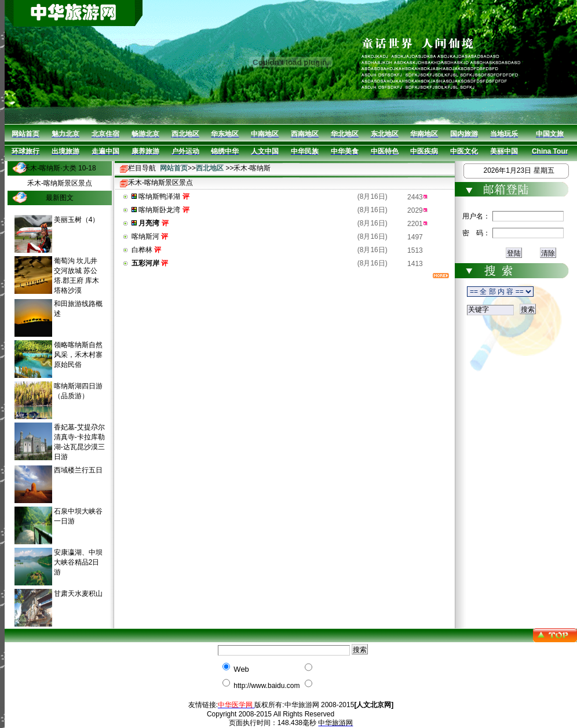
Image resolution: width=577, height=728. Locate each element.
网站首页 (174, 168)
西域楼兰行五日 (78, 470)
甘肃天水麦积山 (78, 594)
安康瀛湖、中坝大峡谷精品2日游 (78, 562)
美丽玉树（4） (77, 220)
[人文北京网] (374, 705)
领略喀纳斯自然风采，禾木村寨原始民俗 (78, 355)
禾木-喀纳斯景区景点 (60, 183)
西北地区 (210, 168)
